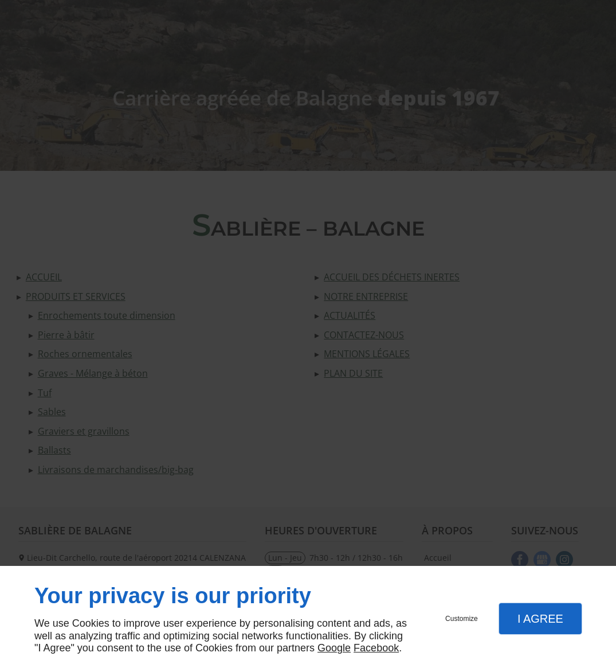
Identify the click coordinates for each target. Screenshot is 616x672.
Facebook (376, 648)
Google (334, 648)
